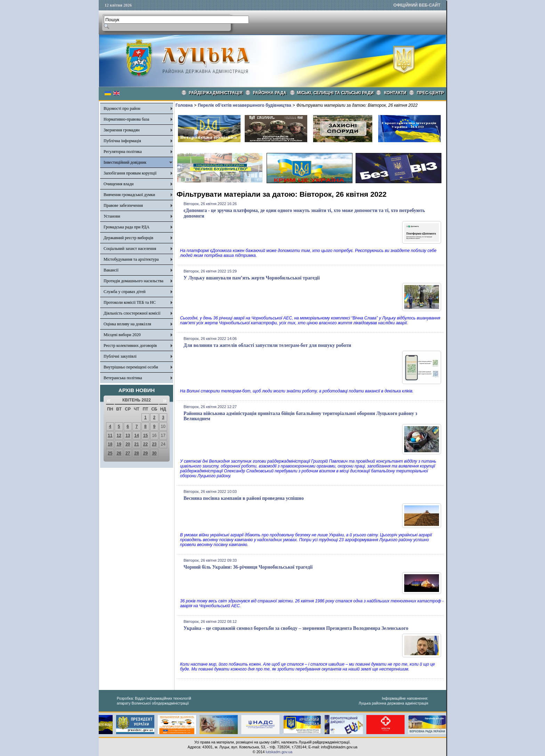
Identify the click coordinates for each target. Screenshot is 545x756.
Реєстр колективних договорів (130, 346)
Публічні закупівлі (120, 356)
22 (145, 444)
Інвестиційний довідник (125, 162)
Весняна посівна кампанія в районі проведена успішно (244, 498)
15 (145, 436)
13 (128, 436)
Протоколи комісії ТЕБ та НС (130, 302)
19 (119, 444)
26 (119, 453)
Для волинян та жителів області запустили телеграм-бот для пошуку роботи (267, 345)
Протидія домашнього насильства (133, 281)
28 (136, 453)
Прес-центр (430, 93)
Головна (184, 105)
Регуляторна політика (123, 152)
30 (154, 453)
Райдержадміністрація (216, 93)
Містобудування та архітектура (131, 259)
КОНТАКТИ (395, 93)
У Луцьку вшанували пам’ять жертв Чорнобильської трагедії (252, 278)
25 (110, 453)
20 (128, 444)
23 (154, 444)
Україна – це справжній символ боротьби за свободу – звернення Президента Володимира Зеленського (296, 628)
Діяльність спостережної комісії (132, 313)
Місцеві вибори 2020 (122, 335)
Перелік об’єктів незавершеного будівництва (244, 105)
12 (119, 436)
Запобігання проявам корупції (130, 173)
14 (136, 436)
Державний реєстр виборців (128, 238)
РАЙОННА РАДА (270, 93)
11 (110, 436)
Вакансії (111, 270)
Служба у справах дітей (125, 292)
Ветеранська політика (123, 378)
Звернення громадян (122, 130)
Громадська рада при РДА (127, 227)
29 (145, 453)
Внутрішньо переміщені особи (131, 367)
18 (110, 444)
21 (136, 444)
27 (128, 453)
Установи (112, 216)
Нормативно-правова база (126, 119)
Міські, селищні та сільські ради (335, 93)
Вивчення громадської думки (129, 195)
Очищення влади (119, 184)
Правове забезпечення (123, 205)
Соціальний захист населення (130, 249)
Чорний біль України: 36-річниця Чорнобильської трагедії (248, 567)
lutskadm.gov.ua (279, 752)
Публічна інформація (122, 141)
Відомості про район (122, 108)
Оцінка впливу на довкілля (127, 324)
